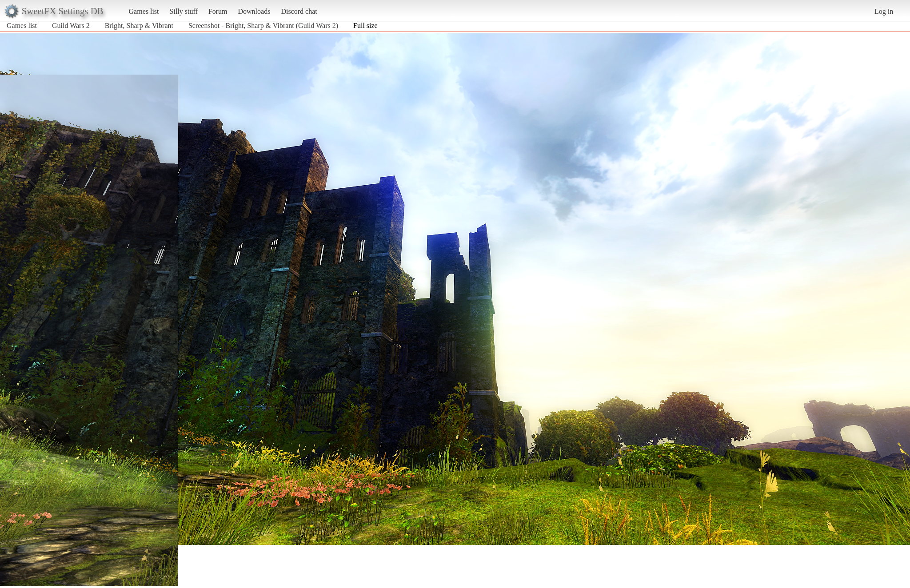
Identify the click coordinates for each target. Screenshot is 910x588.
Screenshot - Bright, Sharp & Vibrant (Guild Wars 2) (263, 26)
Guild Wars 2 (71, 26)
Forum (218, 11)
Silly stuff (184, 11)
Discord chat (299, 11)
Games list (144, 11)
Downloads (254, 11)
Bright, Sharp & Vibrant (139, 26)
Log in (884, 11)
